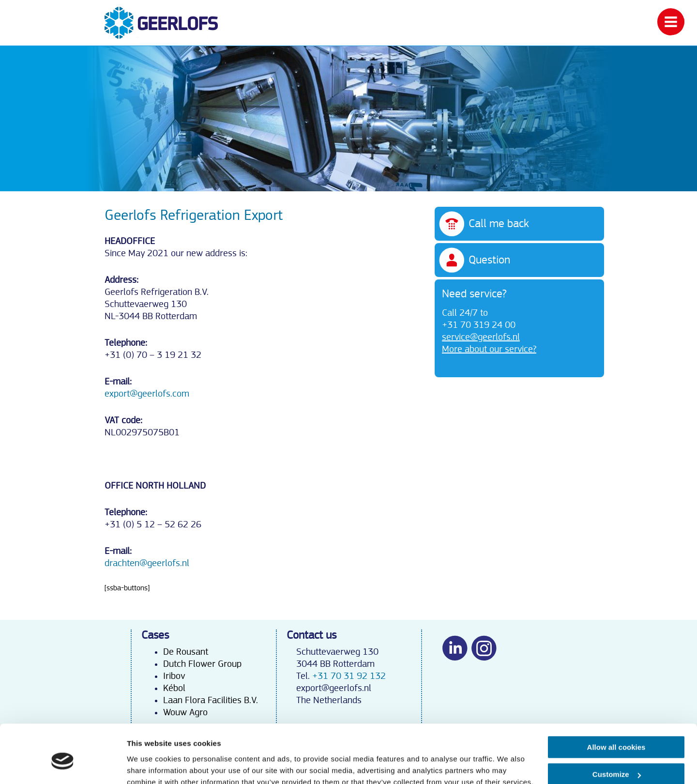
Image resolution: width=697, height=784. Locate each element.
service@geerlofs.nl (481, 337)
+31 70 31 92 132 (349, 676)
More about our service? (489, 349)
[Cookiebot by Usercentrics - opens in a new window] (63, 765)
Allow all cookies (616, 703)
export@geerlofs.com (147, 394)
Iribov (174, 676)
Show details (149, 765)
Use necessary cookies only (616, 758)
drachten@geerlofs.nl (147, 563)
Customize (617, 730)
